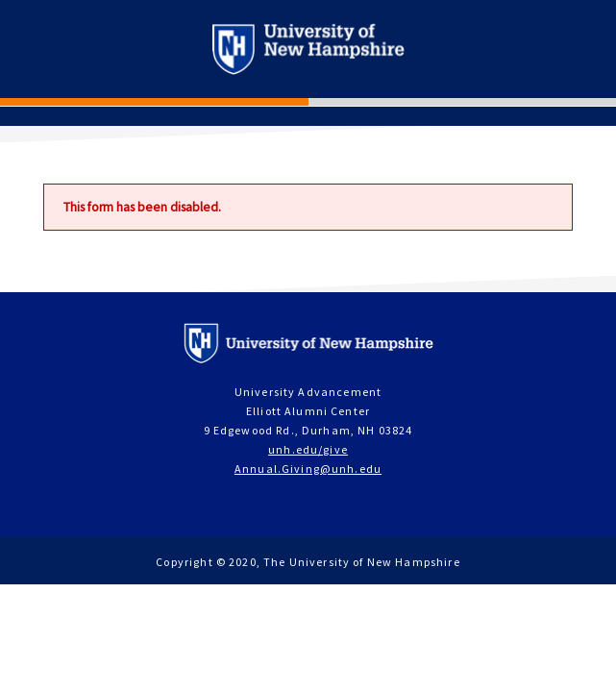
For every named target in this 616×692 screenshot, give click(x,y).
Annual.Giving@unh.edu (308, 469)
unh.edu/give (308, 449)
